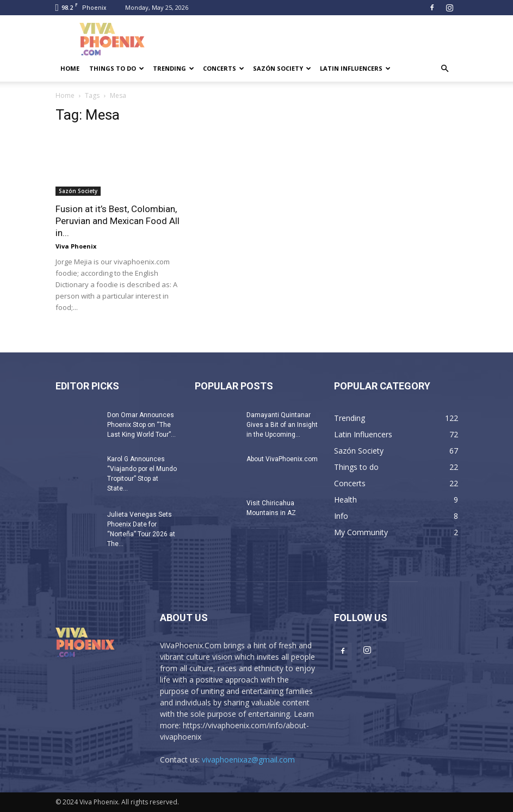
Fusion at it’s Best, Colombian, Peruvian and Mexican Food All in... (118, 221)
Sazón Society (282, 68)
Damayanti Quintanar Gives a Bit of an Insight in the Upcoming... (282, 425)
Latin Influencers (355, 68)
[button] (445, 69)
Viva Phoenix (76, 246)
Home (70, 68)
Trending (174, 68)
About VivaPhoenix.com (282, 459)
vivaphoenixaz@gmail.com (248, 760)
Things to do (117, 68)
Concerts (224, 68)
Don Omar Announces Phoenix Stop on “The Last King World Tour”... (141, 425)
